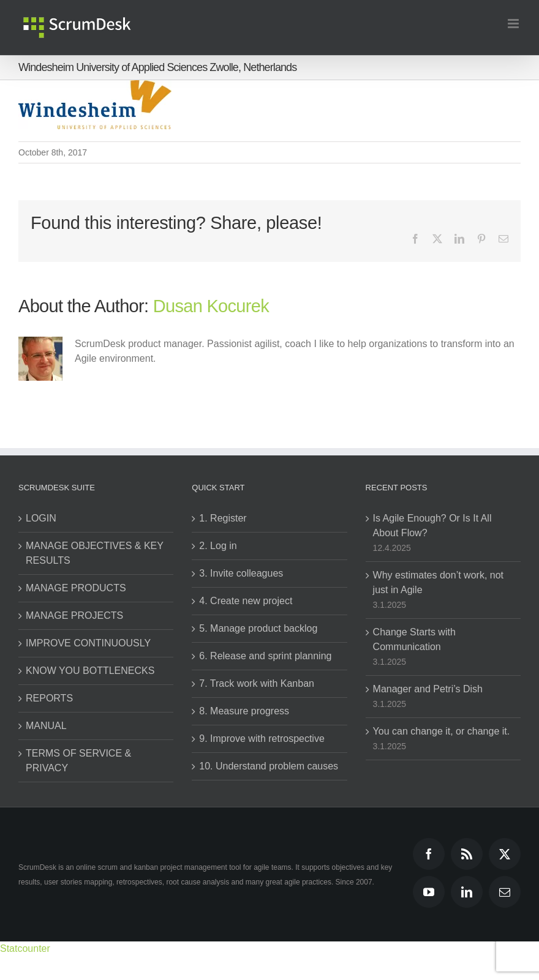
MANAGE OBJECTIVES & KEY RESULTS (95, 553)
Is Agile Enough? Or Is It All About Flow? (432, 526)
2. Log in (218, 546)
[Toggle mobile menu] (514, 24)
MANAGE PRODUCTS (76, 588)
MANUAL (46, 726)
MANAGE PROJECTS (74, 615)
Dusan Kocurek (211, 306)
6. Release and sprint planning (265, 656)
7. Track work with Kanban (257, 683)
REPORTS (49, 698)
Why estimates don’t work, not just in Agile (438, 582)
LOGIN (41, 518)
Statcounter (25, 948)
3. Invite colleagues (241, 573)
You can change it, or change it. (442, 731)
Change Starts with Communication (414, 639)
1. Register (223, 518)
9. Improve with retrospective (262, 739)
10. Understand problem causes (269, 766)
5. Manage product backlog (258, 628)
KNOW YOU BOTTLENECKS (90, 671)
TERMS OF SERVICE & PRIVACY (78, 761)
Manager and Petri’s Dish (428, 689)
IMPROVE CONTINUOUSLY (88, 643)
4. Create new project (246, 601)
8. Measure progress (244, 711)
